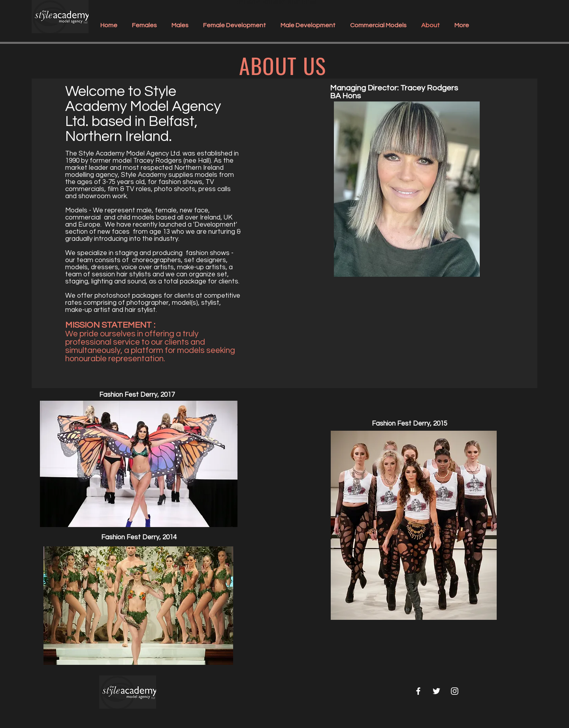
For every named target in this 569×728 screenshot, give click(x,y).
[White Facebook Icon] (418, 691)
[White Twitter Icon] (436, 691)
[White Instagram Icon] (455, 691)
